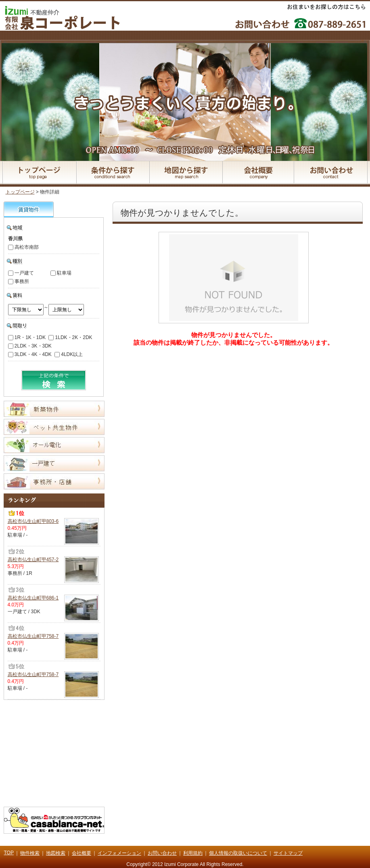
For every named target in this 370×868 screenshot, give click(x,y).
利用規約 (193, 853)
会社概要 (82, 853)
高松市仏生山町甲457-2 (33, 560)
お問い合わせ (162, 853)
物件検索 (30, 853)
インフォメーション (119, 853)
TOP (9, 853)
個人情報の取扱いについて (238, 853)
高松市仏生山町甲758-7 (33, 636)
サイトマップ (288, 853)
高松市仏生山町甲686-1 (33, 598)
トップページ (20, 192)
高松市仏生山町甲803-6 (33, 521)
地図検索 (56, 853)
